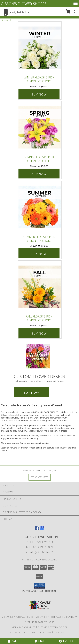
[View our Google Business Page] (42, 529)
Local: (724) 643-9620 (40, 552)
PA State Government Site (53, 627)
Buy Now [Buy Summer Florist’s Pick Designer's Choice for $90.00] (39, 254)
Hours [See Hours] (66, 641)
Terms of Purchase (40, 632)
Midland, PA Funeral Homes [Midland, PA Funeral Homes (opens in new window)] (18, 617)
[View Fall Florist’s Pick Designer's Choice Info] (40, 287)
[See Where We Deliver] (40, 477)
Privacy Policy (19, 632)
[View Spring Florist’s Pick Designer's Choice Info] (40, 128)
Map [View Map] (40, 641)
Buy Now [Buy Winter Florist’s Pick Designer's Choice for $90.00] (39, 94)
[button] (70, 12)
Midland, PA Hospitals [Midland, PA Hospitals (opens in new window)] (49, 617)
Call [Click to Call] (13, 641)
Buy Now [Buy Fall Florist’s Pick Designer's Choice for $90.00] (39, 333)
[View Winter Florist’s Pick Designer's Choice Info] (40, 48)
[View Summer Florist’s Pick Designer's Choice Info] (40, 207)
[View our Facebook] (37, 529)
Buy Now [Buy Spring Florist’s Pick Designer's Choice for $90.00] (39, 174)
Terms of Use (61, 632)
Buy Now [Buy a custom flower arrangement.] (31, 393)
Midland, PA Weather (23, 627)
